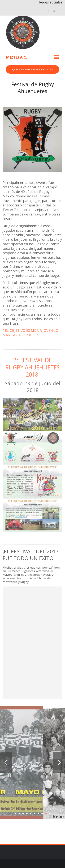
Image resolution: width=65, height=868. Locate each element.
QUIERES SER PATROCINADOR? (33, 69)
